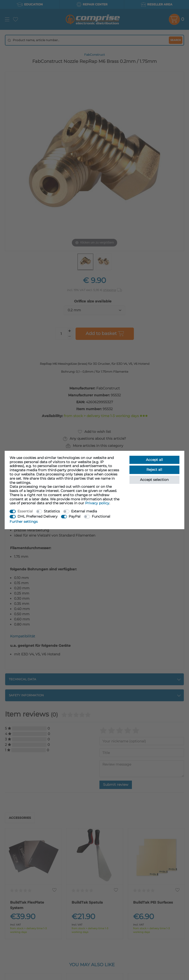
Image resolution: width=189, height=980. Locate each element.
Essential (25, 511)
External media (84, 511)
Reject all (154, 470)
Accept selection (154, 480)
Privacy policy (97, 503)
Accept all (154, 460)
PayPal (75, 516)
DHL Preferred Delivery (38, 516)
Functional (101, 516)
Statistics (52, 511)
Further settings (24, 522)
